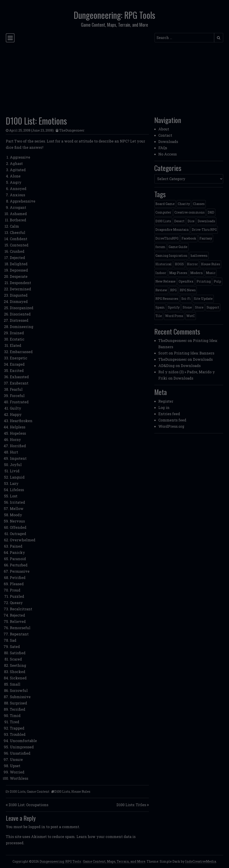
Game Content (38, 791)
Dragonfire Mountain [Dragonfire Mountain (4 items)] (172, 230)
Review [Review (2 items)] (161, 290)
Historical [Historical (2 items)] (164, 264)
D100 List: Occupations (29, 805)
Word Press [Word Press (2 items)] (174, 316)
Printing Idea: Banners (194, 353)
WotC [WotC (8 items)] (191, 316)
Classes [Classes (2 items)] (199, 204)
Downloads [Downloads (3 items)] (206, 221)
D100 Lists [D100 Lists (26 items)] (163, 221)
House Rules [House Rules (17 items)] (211, 264)
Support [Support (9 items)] (213, 307)
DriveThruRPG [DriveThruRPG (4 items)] (167, 238)
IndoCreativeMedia (201, 861)
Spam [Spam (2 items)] (160, 307)
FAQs (163, 148)
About (164, 129)
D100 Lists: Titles (131, 805)
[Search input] (184, 38)
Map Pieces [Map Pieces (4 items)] (178, 273)
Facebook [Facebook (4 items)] (189, 238)
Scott (163, 353)
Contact (165, 135)
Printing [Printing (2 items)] (204, 281)
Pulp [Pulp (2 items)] (217, 281)
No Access (168, 154)
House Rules (81, 791)
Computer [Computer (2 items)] (163, 212)
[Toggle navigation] (10, 38)
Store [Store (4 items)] (199, 307)
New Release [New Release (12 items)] (165, 281)
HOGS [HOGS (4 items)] (179, 264)
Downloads (168, 141)
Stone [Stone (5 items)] (187, 307)
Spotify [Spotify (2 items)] (174, 307)
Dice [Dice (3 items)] (191, 221)
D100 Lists (18, 791)
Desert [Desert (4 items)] (179, 221)
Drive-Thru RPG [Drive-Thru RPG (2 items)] (204, 230)
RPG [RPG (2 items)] (173, 290)
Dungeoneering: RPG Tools (114, 15)
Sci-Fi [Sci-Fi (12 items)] (186, 299)
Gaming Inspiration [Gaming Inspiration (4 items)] (171, 256)
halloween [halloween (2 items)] (199, 256)
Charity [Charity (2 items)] (184, 204)
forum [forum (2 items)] (160, 247)
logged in (37, 827)
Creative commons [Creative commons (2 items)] (190, 212)
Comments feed (172, 420)
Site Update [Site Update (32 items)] (203, 299)
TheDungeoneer (72, 130)
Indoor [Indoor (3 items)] (161, 273)
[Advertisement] (114, 78)
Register (166, 401)
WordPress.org (171, 426)
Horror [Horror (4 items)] (192, 264)
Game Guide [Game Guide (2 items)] (178, 247)
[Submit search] (219, 38)
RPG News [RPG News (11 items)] (188, 290)
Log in (164, 407)
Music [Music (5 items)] (211, 273)
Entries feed (169, 414)
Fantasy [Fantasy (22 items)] (206, 238)
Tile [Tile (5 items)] (159, 316)
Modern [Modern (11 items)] (197, 273)
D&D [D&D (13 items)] (211, 212)
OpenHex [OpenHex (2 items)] (186, 281)
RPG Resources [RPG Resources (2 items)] (167, 299)
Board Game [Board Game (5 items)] (165, 204)
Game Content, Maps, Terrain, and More (114, 861)
